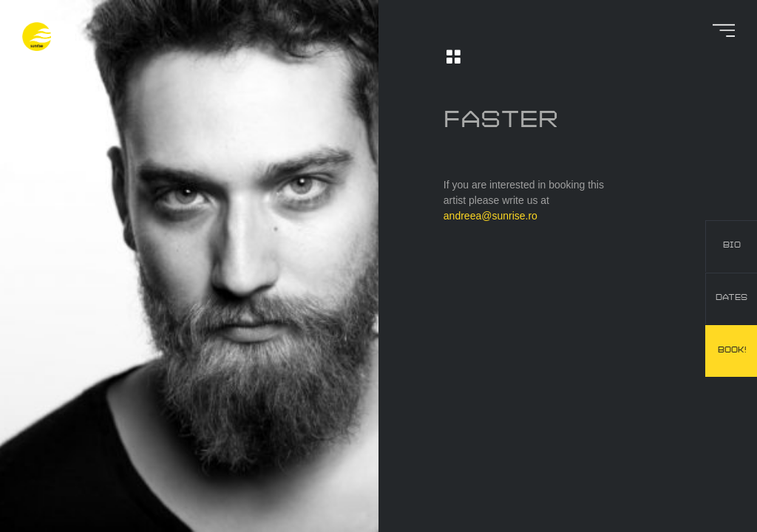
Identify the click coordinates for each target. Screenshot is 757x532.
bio (732, 245)
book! (732, 350)
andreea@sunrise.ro (490, 216)
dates (731, 298)
